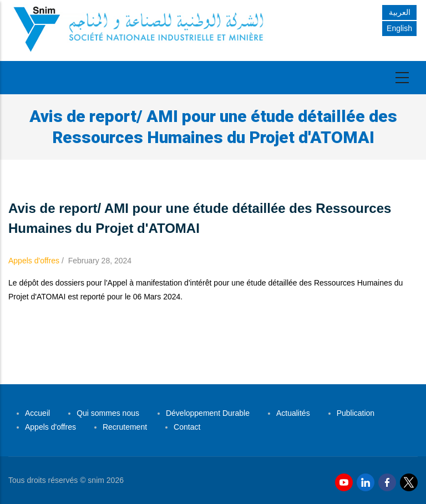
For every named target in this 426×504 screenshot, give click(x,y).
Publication (356, 413)
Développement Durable (208, 413)
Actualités (293, 413)
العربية (400, 12)
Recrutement (125, 427)
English (399, 28)
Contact (187, 427)
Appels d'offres (34, 261)
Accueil (37, 413)
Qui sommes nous (108, 413)
